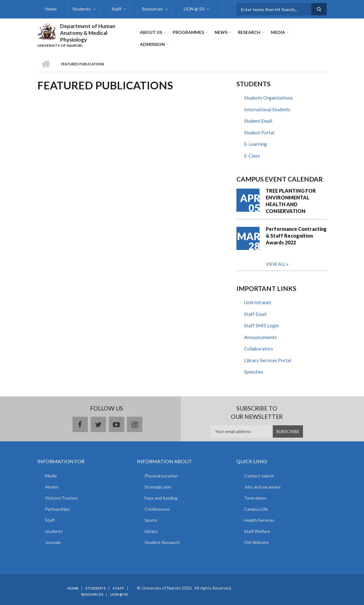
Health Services (259, 520)
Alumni (52, 487)
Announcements (260, 337)
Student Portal (259, 133)
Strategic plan (158, 487)
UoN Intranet (258, 302)
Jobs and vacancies (262, 487)
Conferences (157, 509)
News (221, 32)
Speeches (254, 372)
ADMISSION (152, 44)
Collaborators (259, 349)
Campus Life (256, 509)
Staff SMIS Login (262, 325)
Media (278, 32)
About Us (151, 32)
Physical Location (161, 476)
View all (276, 264)
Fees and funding (161, 498)
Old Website (256, 542)
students (54, 531)
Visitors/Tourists (61, 498)
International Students (267, 109)
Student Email (258, 121)
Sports (151, 520)
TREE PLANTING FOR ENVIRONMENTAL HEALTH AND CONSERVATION (291, 201)
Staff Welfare (257, 531)
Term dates (255, 498)
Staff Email (255, 314)
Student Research (162, 542)
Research (249, 32)
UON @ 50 (194, 9)
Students (82, 9)
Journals (53, 542)
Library (151, 531)
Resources (152, 9)
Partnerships (57, 509)
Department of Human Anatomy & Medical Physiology (88, 33)
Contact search (259, 476)
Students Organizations (268, 98)
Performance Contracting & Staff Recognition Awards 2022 (296, 236)
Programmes (188, 32)
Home (51, 9)
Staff (116, 9)
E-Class (252, 156)
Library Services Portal (268, 360)
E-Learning (256, 144)
